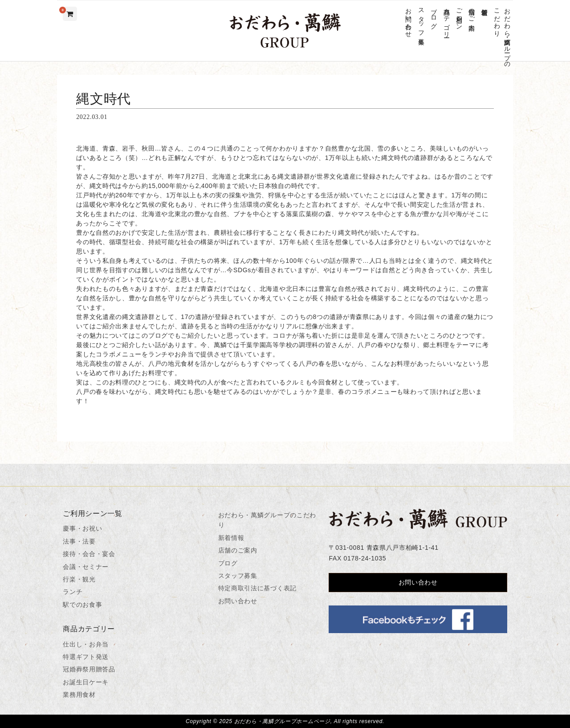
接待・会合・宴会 (89, 554)
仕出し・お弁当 (86, 644)
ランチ (73, 592)
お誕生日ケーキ (86, 682)
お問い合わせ (409, 19)
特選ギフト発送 (86, 657)
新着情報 (484, 5)
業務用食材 (79, 695)
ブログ (434, 15)
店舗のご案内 (472, 12)
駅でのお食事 (82, 605)
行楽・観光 (79, 579)
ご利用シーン (459, 16)
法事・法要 (79, 541)
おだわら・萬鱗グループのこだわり (502, 34)
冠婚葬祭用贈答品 (89, 669)
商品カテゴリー (446, 19)
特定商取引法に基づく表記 (257, 588)
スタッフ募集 (421, 19)
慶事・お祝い (82, 528)
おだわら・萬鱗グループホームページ (282, 721)
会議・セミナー (86, 567)
